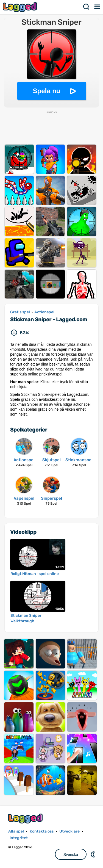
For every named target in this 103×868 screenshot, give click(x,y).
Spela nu (46, 91)
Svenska (71, 855)
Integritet (19, 838)
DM (93, 854)
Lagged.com (26, 818)
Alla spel (16, 831)
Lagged (21, 7)
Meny (98, 7)
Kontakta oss (42, 831)
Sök (87, 7)
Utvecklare (69, 831)
